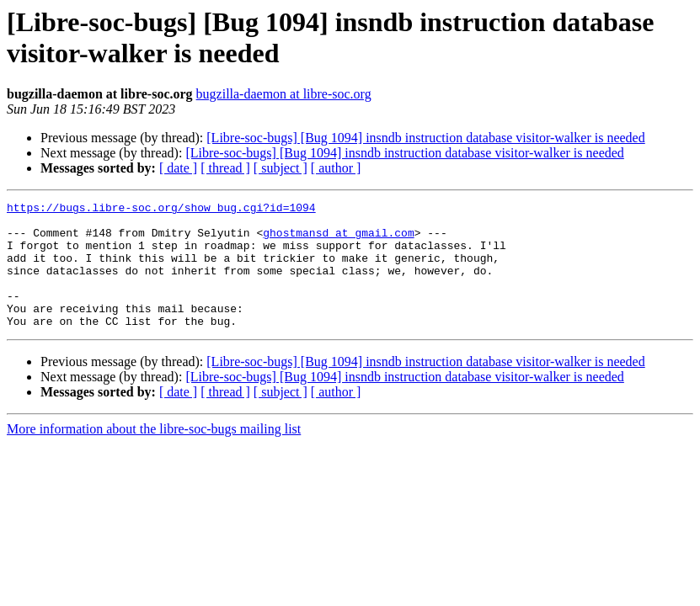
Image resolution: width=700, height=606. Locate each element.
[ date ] (178, 168)
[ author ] (336, 168)
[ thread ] (225, 168)
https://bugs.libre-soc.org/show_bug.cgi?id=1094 (161, 210)
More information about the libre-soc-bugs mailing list (154, 454)
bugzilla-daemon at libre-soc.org (284, 94)
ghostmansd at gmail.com (338, 240)
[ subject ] (281, 168)
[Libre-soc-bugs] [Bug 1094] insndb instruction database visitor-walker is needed (425, 138)
